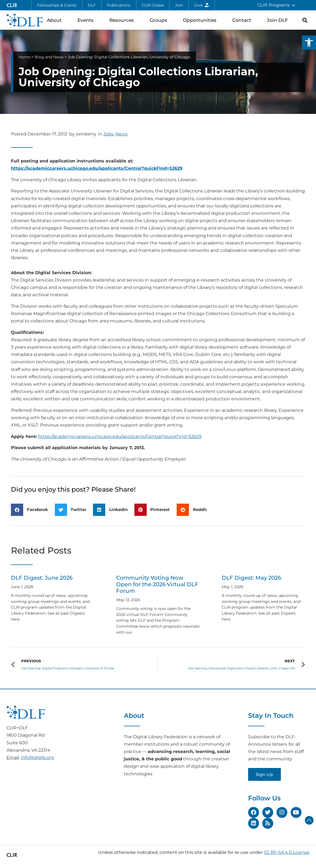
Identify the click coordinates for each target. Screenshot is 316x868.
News (121, 134)
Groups (160, 20)
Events (87, 20)
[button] (309, 43)
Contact (243, 20)
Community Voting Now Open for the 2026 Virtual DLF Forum (157, 584)
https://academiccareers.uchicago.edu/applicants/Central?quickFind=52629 (97, 168)
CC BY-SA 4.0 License (287, 852)
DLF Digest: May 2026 (251, 578)
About (56, 20)
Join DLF (279, 20)
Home (24, 57)
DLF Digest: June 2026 (42, 578)
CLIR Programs (276, 5)
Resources (123, 20)
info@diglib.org (37, 757)
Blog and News (49, 57)
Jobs (108, 134)
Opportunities (201, 20)
